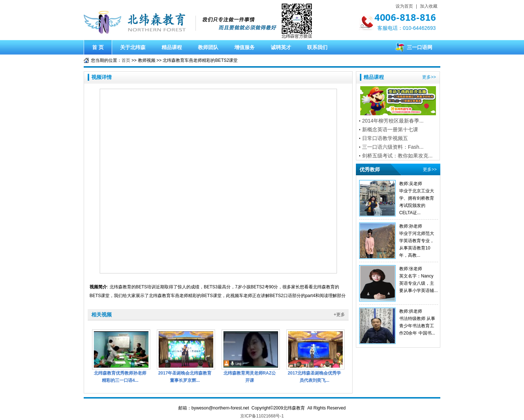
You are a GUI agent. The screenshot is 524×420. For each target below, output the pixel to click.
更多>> (429, 77)
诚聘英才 (281, 47)
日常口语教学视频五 (385, 138)
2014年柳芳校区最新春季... (393, 121)
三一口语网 (420, 47)
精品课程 (172, 47)
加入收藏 (429, 6)
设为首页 (404, 6)
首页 (126, 60)
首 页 (98, 47)
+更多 (339, 315)
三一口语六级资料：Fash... (393, 147)
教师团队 (208, 47)
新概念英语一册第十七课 (390, 129)
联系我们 (317, 47)
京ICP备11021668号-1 (262, 416)
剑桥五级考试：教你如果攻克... (397, 156)
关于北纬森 (133, 47)
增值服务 (245, 47)
